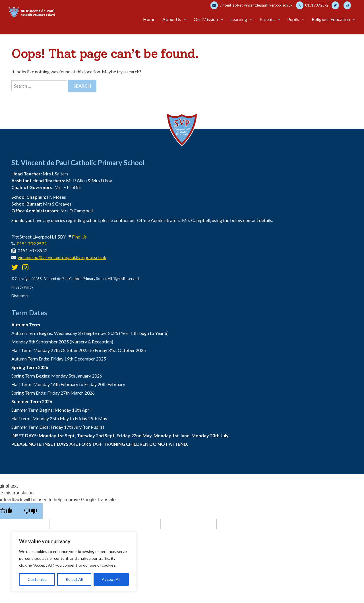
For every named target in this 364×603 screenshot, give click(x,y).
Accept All (111, 579)
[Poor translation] (30, 511)
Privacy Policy (22, 287)
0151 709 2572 (312, 5)
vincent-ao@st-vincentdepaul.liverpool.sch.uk (252, 5)
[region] (74, 562)
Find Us (79, 237)
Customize (37, 579)
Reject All (74, 579)
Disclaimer (20, 296)
